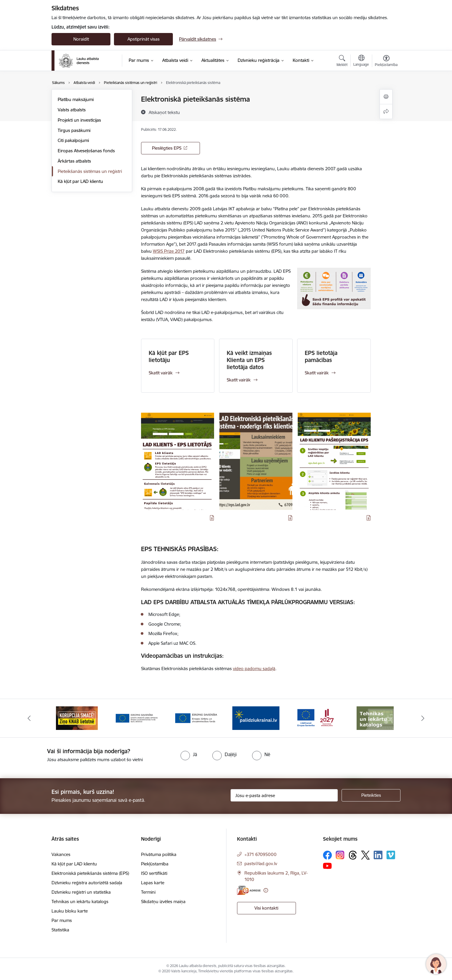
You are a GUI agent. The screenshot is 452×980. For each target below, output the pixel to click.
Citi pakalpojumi (73, 140)
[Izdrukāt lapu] (386, 97)
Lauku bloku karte (70, 911)
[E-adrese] (249, 890)
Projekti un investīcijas (79, 120)
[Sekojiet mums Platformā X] (365, 855)
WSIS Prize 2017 (169, 251)
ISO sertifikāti (154, 873)
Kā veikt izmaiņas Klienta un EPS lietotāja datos (249, 360)
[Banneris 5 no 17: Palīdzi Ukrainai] (315, 718)
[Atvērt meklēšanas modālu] (342, 62)
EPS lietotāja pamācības (321, 356)
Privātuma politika (159, 854)
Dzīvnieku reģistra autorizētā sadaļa (87, 883)
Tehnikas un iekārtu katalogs (80, 901)
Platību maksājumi (76, 99)
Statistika (60, 930)
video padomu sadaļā (254, 669)
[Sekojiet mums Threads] (353, 855)
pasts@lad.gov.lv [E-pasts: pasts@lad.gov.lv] (261, 864)
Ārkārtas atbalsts (74, 161)
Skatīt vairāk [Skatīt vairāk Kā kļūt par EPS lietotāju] (161, 373)
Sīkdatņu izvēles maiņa (163, 901)
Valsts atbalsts (72, 110)
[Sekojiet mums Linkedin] (378, 855)
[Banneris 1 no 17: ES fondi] (77, 718)
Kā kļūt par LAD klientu (80, 181)
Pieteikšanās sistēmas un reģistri (90, 171)
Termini (148, 892)
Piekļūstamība (155, 864)
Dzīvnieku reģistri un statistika (81, 892)
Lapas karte (153, 883)
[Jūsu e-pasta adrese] (284, 795)
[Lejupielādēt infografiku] (212, 518)
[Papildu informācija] (266, 890)
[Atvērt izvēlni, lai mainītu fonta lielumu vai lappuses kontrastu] (386, 62)
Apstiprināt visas (144, 39)
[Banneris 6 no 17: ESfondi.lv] (375, 718)
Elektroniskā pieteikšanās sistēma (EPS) (90, 873)
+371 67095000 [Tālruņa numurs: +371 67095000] (260, 854)
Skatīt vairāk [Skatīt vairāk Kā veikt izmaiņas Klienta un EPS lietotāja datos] (239, 380)
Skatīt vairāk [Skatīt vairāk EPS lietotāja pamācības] (317, 373)
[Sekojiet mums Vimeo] (391, 855)
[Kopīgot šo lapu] (386, 111)
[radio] (189, 754)
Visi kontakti (266, 908)
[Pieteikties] (371, 795)
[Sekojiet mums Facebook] (327, 855)
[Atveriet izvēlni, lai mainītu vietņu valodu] (361, 61)
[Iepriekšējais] (29, 718)
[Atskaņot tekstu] (164, 112)
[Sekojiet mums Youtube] (327, 866)
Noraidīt (81, 39)
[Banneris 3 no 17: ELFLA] (196, 718)
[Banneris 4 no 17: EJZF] (256, 718)
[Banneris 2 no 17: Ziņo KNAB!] (137, 718)
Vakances (61, 854)
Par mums (62, 920)
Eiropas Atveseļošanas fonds (86, 151)
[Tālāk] (423, 718)
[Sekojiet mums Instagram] (340, 855)
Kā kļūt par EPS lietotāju (169, 356)
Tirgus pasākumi (74, 130)
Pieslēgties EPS (167, 148)
